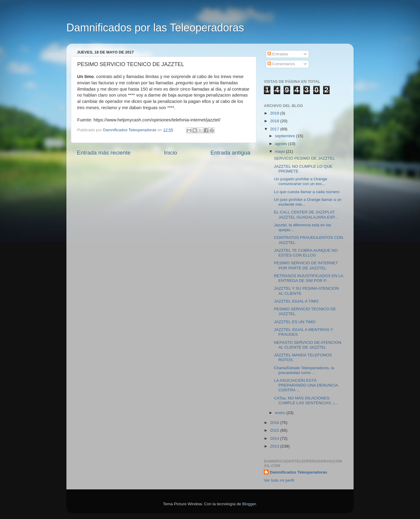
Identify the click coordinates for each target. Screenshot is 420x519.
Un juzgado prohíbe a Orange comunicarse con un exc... (301, 181)
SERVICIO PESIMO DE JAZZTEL (305, 158)
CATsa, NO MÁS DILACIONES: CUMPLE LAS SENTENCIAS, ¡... (306, 400)
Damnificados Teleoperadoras (299, 472)
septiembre (286, 136)
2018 (275, 121)
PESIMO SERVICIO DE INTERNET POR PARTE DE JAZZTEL (306, 265)
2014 (275, 438)
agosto (281, 144)
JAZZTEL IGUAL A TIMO (296, 301)
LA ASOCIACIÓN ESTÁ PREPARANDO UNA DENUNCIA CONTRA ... (306, 385)
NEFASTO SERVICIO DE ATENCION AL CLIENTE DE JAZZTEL (308, 345)
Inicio (171, 153)
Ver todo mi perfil (279, 480)
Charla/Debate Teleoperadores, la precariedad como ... (304, 370)
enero (281, 413)
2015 (275, 430)
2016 (275, 423)
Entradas (278, 54)
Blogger (249, 504)
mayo (280, 151)
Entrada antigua (230, 153)
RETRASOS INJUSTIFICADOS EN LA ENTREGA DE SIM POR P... (309, 278)
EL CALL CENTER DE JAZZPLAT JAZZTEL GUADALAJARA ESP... (306, 215)
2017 (275, 129)
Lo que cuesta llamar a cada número (307, 192)
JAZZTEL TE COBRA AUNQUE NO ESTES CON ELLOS (306, 253)
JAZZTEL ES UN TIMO (295, 322)
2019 (275, 113)
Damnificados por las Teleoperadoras (155, 28)
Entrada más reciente (104, 153)
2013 (275, 446)
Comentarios (281, 64)
